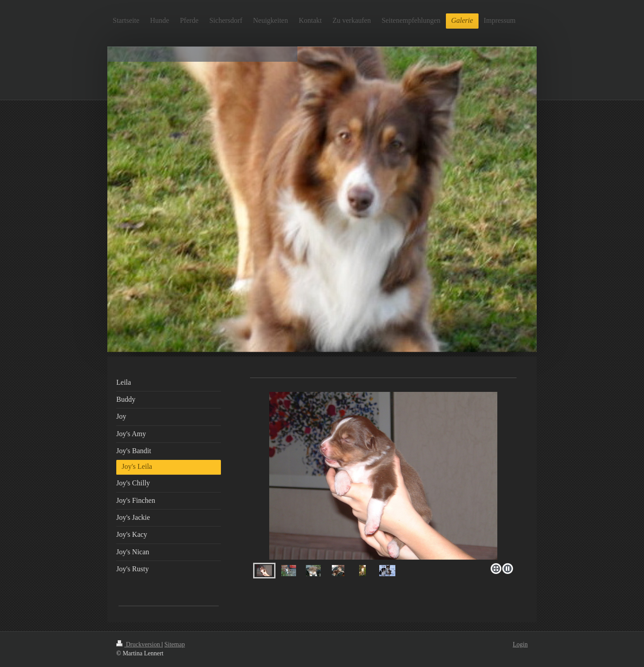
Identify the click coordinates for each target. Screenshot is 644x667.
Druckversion (139, 644)
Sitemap (175, 644)
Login (520, 644)
